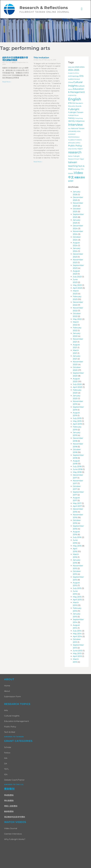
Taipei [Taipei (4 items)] (82, 159)
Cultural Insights (12, 716)
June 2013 (78, 651)
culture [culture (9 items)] (81, 86)
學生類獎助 (9, 801)
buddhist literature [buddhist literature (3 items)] (74, 79)
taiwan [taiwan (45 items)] (73, 162)
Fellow (7, 753)
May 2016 (77, 546)
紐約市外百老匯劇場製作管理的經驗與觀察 (15, 59)
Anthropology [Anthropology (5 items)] (73, 76)
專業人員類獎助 (11, 806)
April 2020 (78, 387)
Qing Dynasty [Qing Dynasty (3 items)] (72, 149)
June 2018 (78, 470)
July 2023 (77, 277)
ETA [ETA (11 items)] (70, 103)
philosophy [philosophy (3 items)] (72, 143)
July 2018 (77, 467)
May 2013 (77, 654)
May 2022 (77, 319)
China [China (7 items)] (71, 83)
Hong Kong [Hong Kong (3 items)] (79, 118)
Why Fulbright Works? (15, 839)
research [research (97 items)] (75, 153)
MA (6, 758)
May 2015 (77, 597)
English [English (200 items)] (75, 99)
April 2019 (77, 424)
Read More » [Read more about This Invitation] (38, 162)
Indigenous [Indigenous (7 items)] (80, 121)
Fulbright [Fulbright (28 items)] (74, 109)
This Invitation (41, 58)
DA (6, 764)
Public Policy (10, 727)
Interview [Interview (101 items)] (75, 125)
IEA (6, 775)
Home (7, 686)
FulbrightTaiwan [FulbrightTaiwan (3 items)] (73, 116)
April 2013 (77, 657)
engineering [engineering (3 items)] (72, 95)
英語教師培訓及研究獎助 (15, 817)
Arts (6, 710)
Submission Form (13, 697)
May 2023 (77, 285)
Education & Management (17, 721)
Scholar (8, 748)
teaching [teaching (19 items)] (73, 166)
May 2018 (77, 472)
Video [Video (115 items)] (78, 173)
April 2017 (77, 506)
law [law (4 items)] (69, 129)
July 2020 (77, 385)
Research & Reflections (44, 8)
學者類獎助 (9, 795)
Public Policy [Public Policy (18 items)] (75, 146)
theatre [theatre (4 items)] (71, 174)
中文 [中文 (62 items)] (71, 177)
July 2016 (77, 538)
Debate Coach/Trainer (14, 780)
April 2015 (77, 600)
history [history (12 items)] (71, 118)
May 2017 (77, 504)
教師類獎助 (9, 812)
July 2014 (77, 631)
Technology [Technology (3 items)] (77, 169)
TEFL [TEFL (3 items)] (82, 169)
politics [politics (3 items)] (78, 143)
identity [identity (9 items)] (71, 121)
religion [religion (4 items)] (80, 149)
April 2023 (77, 288)
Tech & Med (10, 732)
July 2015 (77, 589)
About (7, 691)
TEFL (6, 769)
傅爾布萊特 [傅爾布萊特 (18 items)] (80, 178)
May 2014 (77, 634)
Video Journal (11, 829)
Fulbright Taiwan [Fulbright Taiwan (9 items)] (76, 112)
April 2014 (77, 637)
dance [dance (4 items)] (70, 89)
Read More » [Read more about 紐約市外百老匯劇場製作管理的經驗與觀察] (7, 82)
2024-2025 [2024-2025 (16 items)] (74, 70)
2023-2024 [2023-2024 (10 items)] (80, 67)
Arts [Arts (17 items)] (81, 76)
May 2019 (77, 421)
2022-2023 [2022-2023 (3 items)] (71, 67)
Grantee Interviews (13, 834)
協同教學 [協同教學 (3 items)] (71, 181)
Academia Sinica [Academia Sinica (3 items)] (73, 73)
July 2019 (77, 419)
